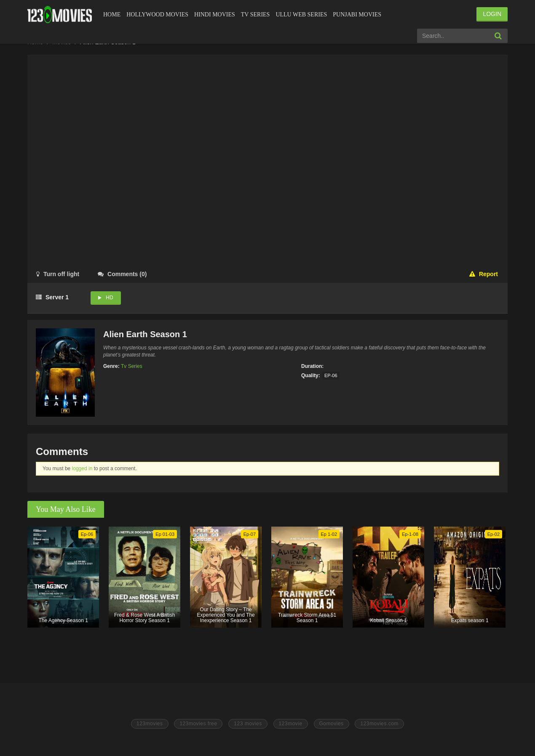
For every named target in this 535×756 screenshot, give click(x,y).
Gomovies (332, 724)
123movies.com (379, 724)
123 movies (248, 724)
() (122, 274)
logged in (82, 469)
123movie (291, 724)
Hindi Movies (215, 15)
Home (112, 15)
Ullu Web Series (301, 15)
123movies (150, 724)
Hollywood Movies (157, 15)
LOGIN (492, 14)
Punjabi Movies (357, 15)
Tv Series (255, 15)
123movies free (198, 724)
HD (109, 298)
